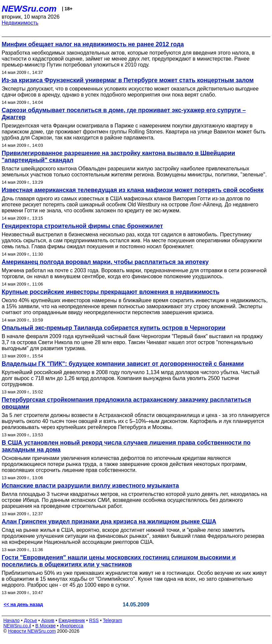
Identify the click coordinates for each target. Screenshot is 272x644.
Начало (11, 620)
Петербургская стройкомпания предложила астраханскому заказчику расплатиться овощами (126, 403)
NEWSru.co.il (17, 626)
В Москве (45, 626)
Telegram (113, 620)
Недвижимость (20, 23)
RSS (94, 620)
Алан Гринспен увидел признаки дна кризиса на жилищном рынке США (109, 522)
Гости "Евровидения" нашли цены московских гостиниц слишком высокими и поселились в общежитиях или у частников (119, 561)
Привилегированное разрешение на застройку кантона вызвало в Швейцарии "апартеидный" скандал (118, 157)
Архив (48, 620)
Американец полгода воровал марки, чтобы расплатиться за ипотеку (105, 262)
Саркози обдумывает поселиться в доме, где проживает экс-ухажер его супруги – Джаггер (124, 114)
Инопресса (72, 626)
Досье (30, 620)
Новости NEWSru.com (32, 631)
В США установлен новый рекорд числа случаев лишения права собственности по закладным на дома (126, 446)
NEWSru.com (29, 9)
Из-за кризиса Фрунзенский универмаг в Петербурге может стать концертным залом (128, 80)
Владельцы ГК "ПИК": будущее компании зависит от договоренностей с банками (123, 364)
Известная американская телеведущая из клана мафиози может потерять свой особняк (133, 190)
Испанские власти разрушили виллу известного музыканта (90, 486)
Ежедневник (72, 620)
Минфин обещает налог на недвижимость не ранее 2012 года (93, 44)
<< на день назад (23, 604)
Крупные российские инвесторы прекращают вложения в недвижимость (110, 292)
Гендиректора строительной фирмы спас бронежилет (82, 226)
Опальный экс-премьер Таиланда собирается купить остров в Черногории (113, 328)
